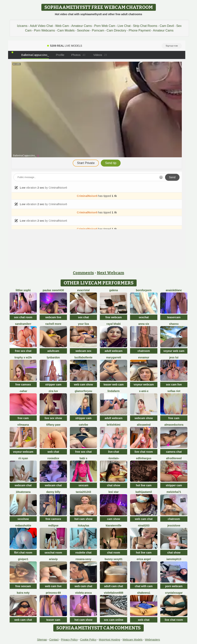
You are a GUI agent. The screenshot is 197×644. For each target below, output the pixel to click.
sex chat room (23, 317)
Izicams (22, 26)
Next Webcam (111, 273)
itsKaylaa (83, 525)
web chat (53, 452)
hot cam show (83, 519)
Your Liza (83, 324)
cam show (114, 519)
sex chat (83, 317)
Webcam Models (133, 640)
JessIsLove (174, 525)
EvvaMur (144, 357)
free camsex (23, 385)
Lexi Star (114, 492)
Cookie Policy (88, 640)
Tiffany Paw (53, 425)
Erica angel (144, 559)
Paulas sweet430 (53, 290)
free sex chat (23, 351)
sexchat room (53, 553)
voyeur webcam (144, 385)
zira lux (53, 391)
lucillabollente (83, 357)
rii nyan (23, 458)
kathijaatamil (144, 492)
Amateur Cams (81, 26)
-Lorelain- (114, 458)
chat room (114, 553)
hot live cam (144, 485)
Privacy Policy (69, 640)
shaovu (174, 324)
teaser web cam (114, 385)
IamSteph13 (174, 559)
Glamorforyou (83, 391)
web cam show (83, 385)
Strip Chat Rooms (145, 26)
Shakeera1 (144, 593)
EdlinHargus (144, 458)
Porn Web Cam (105, 26)
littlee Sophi (23, 290)
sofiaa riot (174, 391)
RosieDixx (53, 458)
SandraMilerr (23, 324)
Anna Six (144, 324)
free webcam (114, 317)
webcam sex (83, 351)
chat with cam (144, 586)
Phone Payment (140, 30)
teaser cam (53, 620)
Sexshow (83, 30)
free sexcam (23, 586)
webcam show (144, 418)
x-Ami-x (144, 391)
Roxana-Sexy (83, 559)
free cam (23, 418)
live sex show (53, 418)
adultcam (53, 351)
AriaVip (53, 559)
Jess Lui (174, 357)
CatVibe (83, 425)
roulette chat (83, 553)
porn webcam (174, 586)
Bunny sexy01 (114, 559)
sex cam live (174, 385)
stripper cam (53, 385)
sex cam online (114, 620)
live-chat (114, 452)
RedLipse (53, 525)
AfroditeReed (174, 458)
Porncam (98, 30)
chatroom (144, 351)
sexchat (144, 317)
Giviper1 (23, 559)
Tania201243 (83, 492)
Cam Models (66, 30)
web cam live (53, 586)
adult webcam (114, 351)
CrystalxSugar (174, 593)
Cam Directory (116, 30)
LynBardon (53, 357)
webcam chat (23, 485)
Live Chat (124, 26)
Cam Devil (167, 26)
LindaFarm (114, 391)
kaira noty (23, 593)
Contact (54, 640)
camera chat (174, 452)
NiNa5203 (144, 525)
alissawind (144, 425)
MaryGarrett (114, 357)
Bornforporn (144, 290)
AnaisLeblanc (174, 290)
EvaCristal (83, 290)
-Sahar (23, 391)
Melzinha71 (174, 492)
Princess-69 (53, 593)
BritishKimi (114, 425)
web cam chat (144, 519)
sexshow (23, 519)
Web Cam (62, 26)
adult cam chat (114, 586)
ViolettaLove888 (114, 593)
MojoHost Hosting (110, 640)
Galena (114, 290)
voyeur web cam (174, 351)
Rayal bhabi (114, 324)
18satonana (23, 492)
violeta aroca (83, 593)
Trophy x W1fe (23, 357)
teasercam (174, 317)
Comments (83, 273)
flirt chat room (23, 553)
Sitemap (42, 640)
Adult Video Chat (41, 26)
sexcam (83, 485)
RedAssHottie (23, 525)
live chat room (144, 452)
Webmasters (152, 640)
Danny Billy (53, 492)
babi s (83, 458)
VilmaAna (23, 425)
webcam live (53, 317)
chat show (114, 485)
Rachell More (53, 324)
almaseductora (174, 425)
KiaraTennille (114, 525)
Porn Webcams (44, 30)
